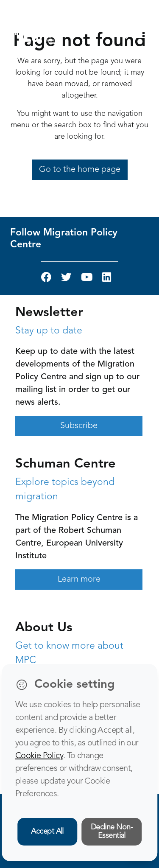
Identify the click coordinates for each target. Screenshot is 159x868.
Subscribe (79, 426)
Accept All (47, 832)
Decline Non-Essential (112, 832)
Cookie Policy (39, 756)
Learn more (79, 580)
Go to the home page (80, 170)
